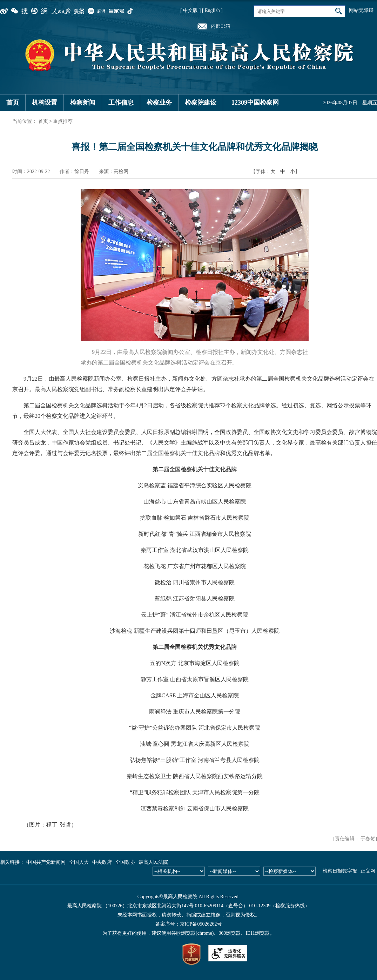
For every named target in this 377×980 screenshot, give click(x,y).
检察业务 (159, 103)
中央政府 (102, 862)
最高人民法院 (153, 862)
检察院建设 (201, 103)
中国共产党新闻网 (46, 862)
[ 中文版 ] (190, 10)
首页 (13, 103)
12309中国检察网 (255, 103)
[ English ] (212, 10)
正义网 (368, 871)
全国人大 (79, 862)
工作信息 (121, 103)
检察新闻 (83, 103)
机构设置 (45, 103)
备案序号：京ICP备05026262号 (189, 924)
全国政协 (125, 862)
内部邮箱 (221, 26)
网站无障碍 (361, 10)
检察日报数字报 (340, 871)
